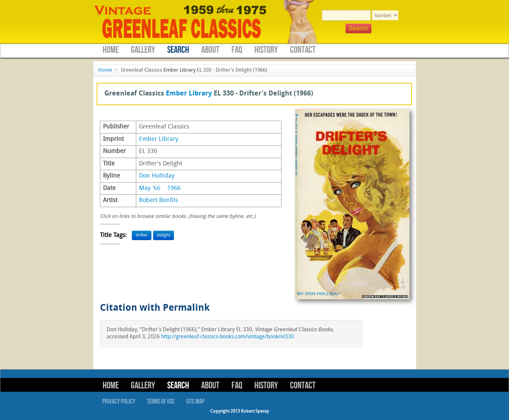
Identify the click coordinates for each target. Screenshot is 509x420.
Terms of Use (161, 402)
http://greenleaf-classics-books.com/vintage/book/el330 (228, 337)
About (210, 50)
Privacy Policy (119, 402)
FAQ (237, 50)
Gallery (143, 50)
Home (111, 50)
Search (178, 50)
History (266, 50)
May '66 (150, 188)
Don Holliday (157, 176)
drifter (142, 235)
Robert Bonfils (158, 201)
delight (163, 235)
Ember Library (179, 70)
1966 (174, 188)
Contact (303, 50)
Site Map (195, 402)
